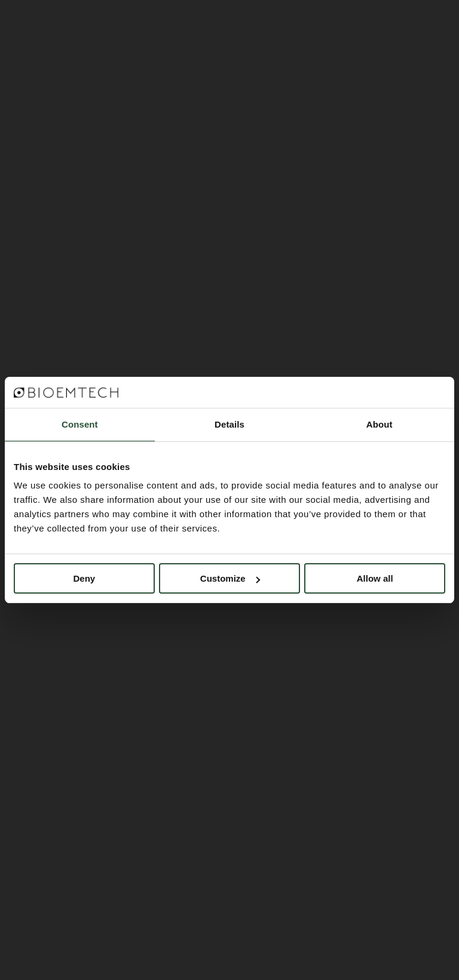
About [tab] (380, 424)
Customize (230, 578)
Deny (84, 578)
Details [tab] (229, 424)
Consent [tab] (80, 424)
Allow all (375, 578)
